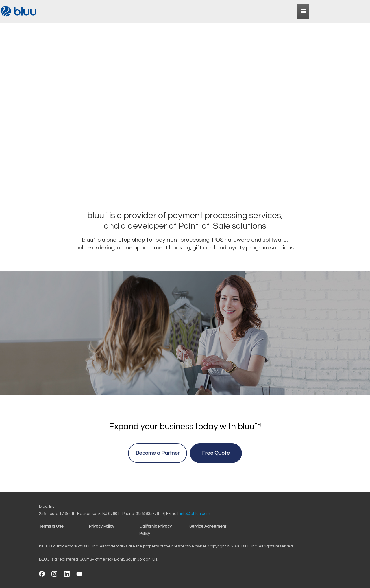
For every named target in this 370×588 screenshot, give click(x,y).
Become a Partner (158, 453)
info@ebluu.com (195, 514)
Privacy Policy (102, 526)
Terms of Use (51, 526)
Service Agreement (208, 526)
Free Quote (216, 453)
